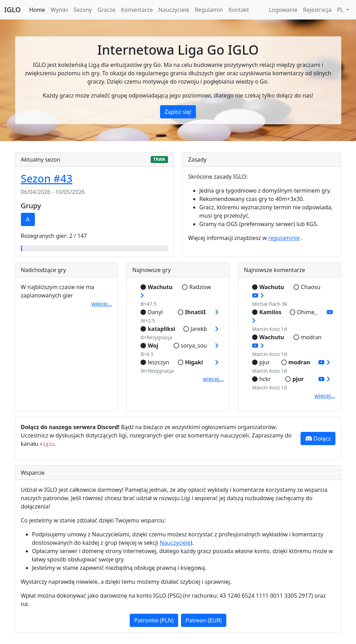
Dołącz (318, 439)
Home (37, 10)
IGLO (13, 10)
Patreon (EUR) (204, 620)
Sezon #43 (47, 179)
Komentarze (137, 10)
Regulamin (209, 10)
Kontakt (239, 10)
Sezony (83, 10)
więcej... (102, 304)
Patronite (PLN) (154, 620)
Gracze (107, 10)
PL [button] (341, 10)
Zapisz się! (178, 112)
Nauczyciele (174, 10)
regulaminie (284, 238)
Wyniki (59, 10)
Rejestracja (317, 10)
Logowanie (283, 10)
